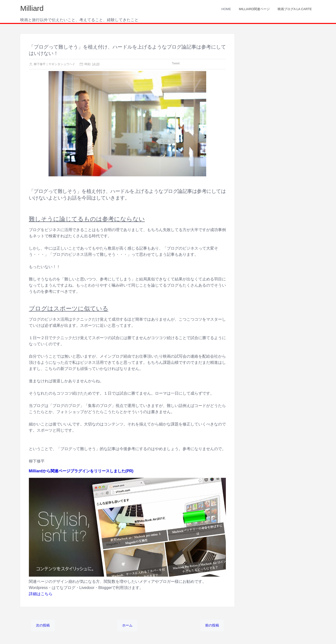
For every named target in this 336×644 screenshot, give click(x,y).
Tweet (176, 63)
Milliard (32, 8)
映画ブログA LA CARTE (295, 9)
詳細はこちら (41, 594)
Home (226, 9)
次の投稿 (43, 625)
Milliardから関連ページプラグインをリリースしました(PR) (81, 471)
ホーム (127, 625)
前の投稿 (212, 625)
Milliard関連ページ (254, 9)
